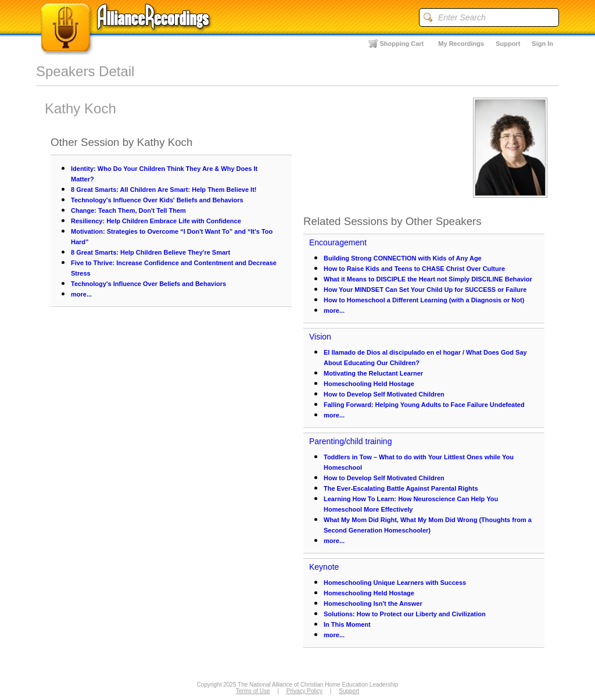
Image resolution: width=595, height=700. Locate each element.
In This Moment (347, 624)
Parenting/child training (350, 441)
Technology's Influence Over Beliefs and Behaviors (148, 284)
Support (508, 44)
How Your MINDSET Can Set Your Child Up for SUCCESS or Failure (425, 290)
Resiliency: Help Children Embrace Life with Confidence (156, 221)
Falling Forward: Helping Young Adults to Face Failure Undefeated (424, 405)
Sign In (542, 44)
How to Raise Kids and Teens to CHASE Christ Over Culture (414, 269)
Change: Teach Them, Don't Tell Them (128, 210)
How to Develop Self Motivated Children (384, 394)
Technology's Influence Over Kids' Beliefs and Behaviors (157, 200)
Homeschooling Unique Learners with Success (395, 583)
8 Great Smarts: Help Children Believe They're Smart (150, 252)
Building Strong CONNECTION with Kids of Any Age (403, 258)
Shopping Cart (402, 44)
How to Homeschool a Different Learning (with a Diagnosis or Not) (424, 300)
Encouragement (338, 242)
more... (81, 294)
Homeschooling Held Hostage (369, 384)
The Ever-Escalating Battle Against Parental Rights (401, 488)
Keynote (324, 567)
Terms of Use (253, 691)
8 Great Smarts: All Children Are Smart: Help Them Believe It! (164, 190)
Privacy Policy (304, 691)
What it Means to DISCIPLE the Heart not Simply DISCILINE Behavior (428, 279)
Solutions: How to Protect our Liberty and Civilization (405, 614)
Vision (320, 337)
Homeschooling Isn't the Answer (373, 603)
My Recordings (461, 44)
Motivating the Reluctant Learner (373, 373)
